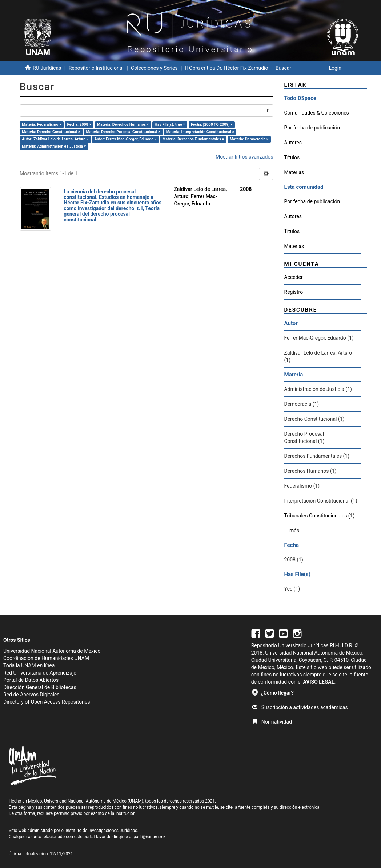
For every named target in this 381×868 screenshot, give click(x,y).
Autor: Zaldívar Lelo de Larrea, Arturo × (55, 139)
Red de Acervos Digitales (31, 695)
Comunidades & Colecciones (317, 113)
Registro (294, 292)
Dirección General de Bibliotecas (40, 687)
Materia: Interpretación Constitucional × (200, 132)
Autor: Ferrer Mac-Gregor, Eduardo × (126, 139)
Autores (293, 143)
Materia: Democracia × (249, 139)
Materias (294, 172)
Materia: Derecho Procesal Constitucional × (123, 132)
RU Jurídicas (47, 68)
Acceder (294, 277)
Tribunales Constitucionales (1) (320, 516)
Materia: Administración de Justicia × (54, 146)
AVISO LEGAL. (319, 682)
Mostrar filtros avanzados (244, 157)
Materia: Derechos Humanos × (123, 125)
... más (292, 531)
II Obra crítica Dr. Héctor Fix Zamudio (227, 68)
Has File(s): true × (170, 125)
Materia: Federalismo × (41, 125)
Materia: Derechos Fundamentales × (193, 139)
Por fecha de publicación (312, 128)
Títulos (292, 157)
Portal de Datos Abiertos (31, 680)
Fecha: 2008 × (79, 125)
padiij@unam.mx (150, 837)
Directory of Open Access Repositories (47, 702)
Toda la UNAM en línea (29, 665)
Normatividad (272, 722)
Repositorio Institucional (96, 68)
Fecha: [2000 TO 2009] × (212, 125)
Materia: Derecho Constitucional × (51, 132)
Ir (267, 111)
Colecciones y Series (154, 68)
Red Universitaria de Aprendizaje (40, 673)
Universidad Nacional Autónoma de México (52, 651)
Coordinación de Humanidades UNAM (46, 658)
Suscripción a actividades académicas (300, 707)
